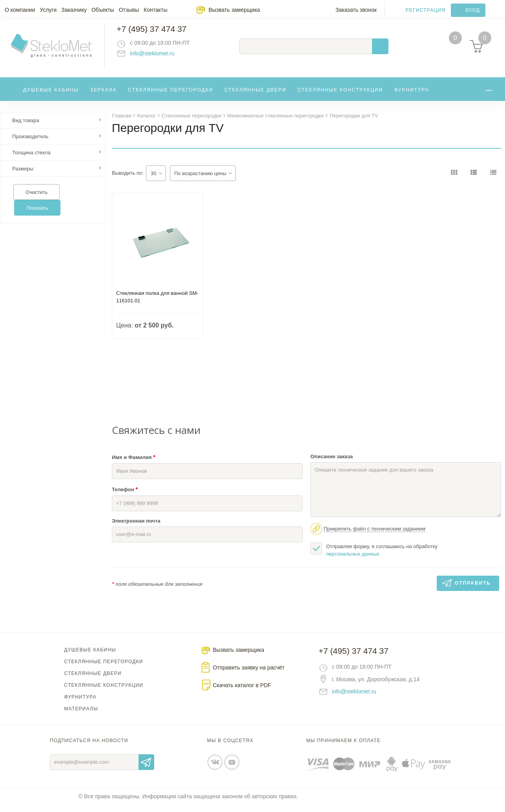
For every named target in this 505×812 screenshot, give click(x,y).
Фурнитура (412, 96)
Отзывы (129, 10)
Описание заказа (332, 463)
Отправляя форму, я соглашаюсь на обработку (374, 556)
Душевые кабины (51, 96)
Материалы (81, 715)
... (489, 94)
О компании (20, 10)
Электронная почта (136, 528)
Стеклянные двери (255, 96)
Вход (473, 10)
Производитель (30, 143)
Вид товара (26, 127)
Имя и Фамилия (134, 464)
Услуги (48, 10)
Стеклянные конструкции (340, 96)
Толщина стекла (31, 159)
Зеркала (104, 96)
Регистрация (426, 10)
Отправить (146, 769)
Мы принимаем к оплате (343, 747)
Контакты (155, 10)
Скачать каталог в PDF (242, 692)
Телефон (125, 496)
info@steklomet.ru (159, 57)
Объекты (103, 10)
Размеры (23, 175)
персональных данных (353, 561)
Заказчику (74, 10)
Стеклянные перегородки (170, 96)
